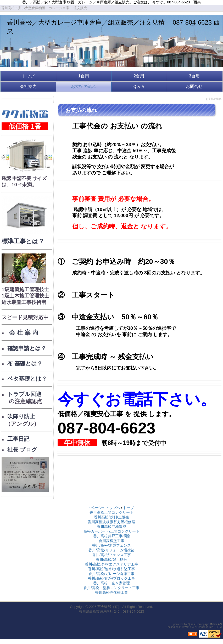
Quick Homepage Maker (202, 624)
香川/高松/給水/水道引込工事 (111, 569)
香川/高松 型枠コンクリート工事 (111, 588)
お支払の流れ (83, 86)
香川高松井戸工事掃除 (111, 536)
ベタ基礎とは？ (27, 379)
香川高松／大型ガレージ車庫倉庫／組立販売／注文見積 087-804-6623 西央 (113, 27)
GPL (211, 627)
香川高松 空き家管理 (111, 583)
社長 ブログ (22, 450)
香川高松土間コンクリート (111, 512)
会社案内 (28, 86)
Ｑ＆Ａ (139, 86)
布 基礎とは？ (25, 363)
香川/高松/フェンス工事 (111, 555)
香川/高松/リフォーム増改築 (111, 550)
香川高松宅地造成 (111, 527)
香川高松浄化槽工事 (111, 592)
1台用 (84, 76)
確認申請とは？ (27, 348)
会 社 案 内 (23, 332)
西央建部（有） (109, 607)
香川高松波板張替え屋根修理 (111, 522)
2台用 (139, 76)
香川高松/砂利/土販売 (111, 517)
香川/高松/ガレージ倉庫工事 (111, 574)
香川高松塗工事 (111, 541)
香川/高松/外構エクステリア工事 (111, 564)
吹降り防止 (21, 416)
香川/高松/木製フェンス (111, 545)
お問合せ (194, 86)
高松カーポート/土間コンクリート (111, 531)
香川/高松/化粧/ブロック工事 (111, 578)
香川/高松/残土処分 (111, 560)
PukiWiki (184, 627)
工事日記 (18, 439)
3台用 (194, 76)
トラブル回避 (24, 394)
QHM (219, 627)
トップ (28, 76)
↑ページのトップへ (105, 508)
